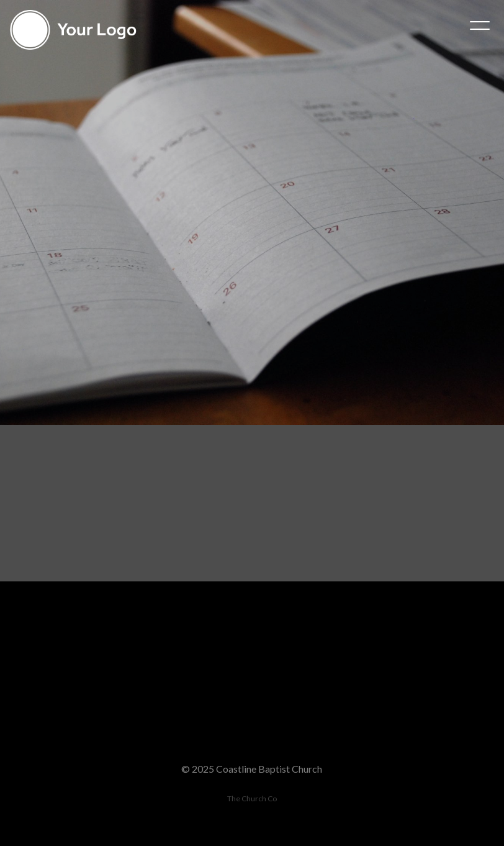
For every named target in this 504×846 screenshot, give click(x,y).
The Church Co (252, 798)
